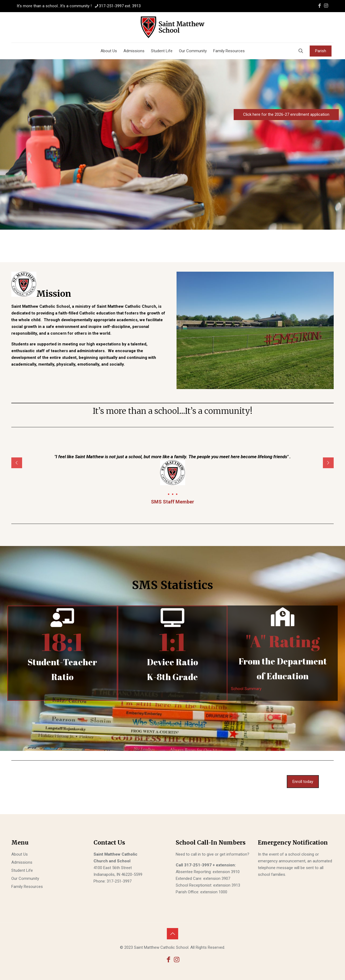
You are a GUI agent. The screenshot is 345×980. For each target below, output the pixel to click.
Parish (321, 51)
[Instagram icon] (326, 6)
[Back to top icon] (172, 934)
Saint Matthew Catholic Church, (127, 306)
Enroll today (303, 782)
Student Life (22, 870)
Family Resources (27, 887)
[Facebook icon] (319, 6)
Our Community (25, 878)
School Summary (246, 689)
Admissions (22, 862)
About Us (20, 854)
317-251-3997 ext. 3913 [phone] (120, 6)
